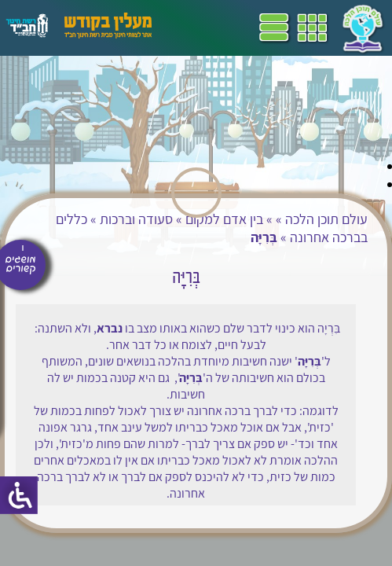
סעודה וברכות (136, 219)
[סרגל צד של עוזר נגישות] (19, 495)
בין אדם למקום (224, 219)
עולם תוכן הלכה (326, 219)
